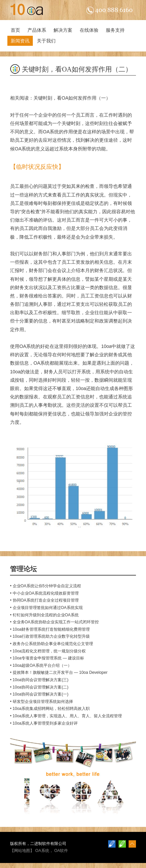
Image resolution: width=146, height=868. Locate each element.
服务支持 (115, 30)
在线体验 (89, 30)
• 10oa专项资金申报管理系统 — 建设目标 (47, 658)
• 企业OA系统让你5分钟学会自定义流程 (46, 586)
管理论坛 (23, 569)
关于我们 (46, 41)
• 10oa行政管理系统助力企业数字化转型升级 (50, 636)
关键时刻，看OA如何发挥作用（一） (72, 98)
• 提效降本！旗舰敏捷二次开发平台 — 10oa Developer (59, 672)
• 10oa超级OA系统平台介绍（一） (41, 665)
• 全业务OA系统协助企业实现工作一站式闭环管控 (54, 622)
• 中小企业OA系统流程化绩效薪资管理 (44, 593)
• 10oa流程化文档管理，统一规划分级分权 (48, 651)
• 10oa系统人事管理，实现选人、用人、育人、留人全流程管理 (66, 716)
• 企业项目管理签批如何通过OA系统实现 (46, 608)
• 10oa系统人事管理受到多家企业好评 (44, 723)
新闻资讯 (20, 41)
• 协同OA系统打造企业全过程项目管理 (44, 600)
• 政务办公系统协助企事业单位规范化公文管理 (52, 644)
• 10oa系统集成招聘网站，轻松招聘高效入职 (50, 709)
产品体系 (37, 30)
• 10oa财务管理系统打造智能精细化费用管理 (50, 629)
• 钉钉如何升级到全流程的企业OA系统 (44, 615)
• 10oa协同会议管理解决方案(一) (39, 694)
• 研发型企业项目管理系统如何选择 (42, 702)
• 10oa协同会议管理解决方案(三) (39, 680)
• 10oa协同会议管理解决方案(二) (39, 687)
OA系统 (51, 132)
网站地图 (22, 851)
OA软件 (61, 851)
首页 (15, 30)
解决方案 (63, 30)
